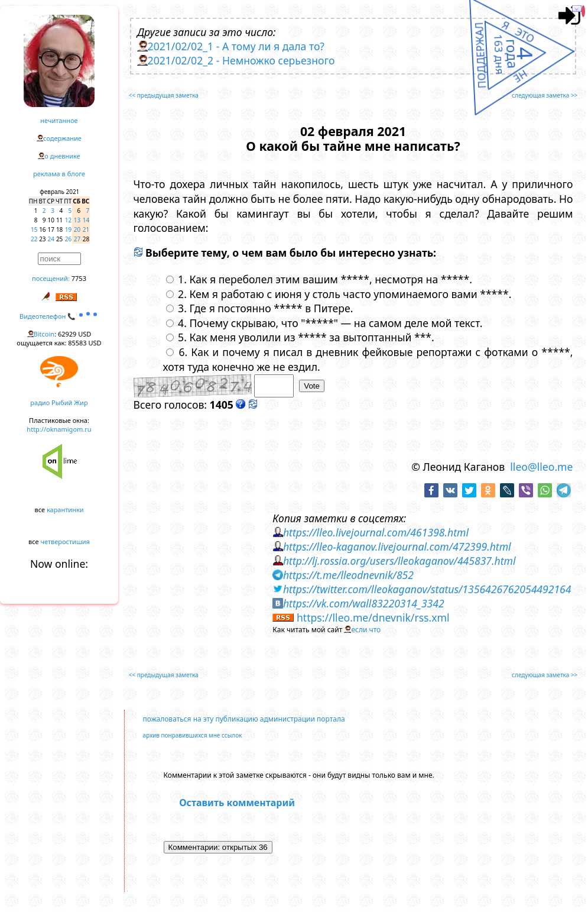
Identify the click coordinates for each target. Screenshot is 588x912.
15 (34, 229)
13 (77, 220)
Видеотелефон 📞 (59, 316)
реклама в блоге (59, 174)
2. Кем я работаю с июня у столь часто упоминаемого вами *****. (339, 294)
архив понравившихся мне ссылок (193, 735)
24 (51, 239)
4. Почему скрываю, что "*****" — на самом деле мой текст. (324, 323)
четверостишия (65, 541)
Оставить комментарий (237, 803)
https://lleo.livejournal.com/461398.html (376, 532)
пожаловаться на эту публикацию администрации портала (244, 719)
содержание (62, 138)
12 (68, 220)
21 (86, 229)
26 (68, 239)
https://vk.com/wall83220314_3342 (364, 603)
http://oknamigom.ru (59, 429)
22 (34, 239)
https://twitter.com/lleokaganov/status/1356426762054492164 (427, 589)
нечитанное (59, 120)
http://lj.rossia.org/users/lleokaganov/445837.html (399, 561)
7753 (79, 278)
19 (68, 229)
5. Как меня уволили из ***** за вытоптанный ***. (300, 337)
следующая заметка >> (545, 95)
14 (86, 220)
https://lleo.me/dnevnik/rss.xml (373, 617)
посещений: (51, 278)
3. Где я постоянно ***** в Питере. (260, 308)
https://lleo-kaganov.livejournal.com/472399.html (397, 546)
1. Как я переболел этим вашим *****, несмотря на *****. (319, 279)
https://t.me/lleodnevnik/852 (348, 575)
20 (77, 229)
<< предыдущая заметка (164, 95)
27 (77, 239)
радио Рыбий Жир (59, 402)
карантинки (65, 510)
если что (366, 630)
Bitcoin (44, 334)
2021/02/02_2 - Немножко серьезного (241, 60)
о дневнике (62, 156)
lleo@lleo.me (541, 467)
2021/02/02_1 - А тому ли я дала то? (236, 46)
